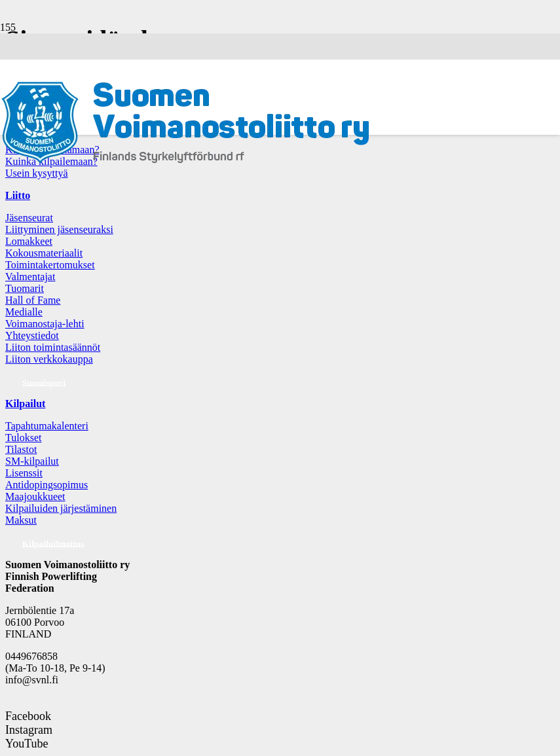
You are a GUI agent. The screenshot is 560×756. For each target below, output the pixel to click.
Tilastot (21, 449)
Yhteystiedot (32, 335)
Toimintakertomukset (50, 265)
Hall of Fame (33, 300)
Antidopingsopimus (47, 485)
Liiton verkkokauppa (49, 359)
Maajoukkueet (35, 496)
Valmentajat (30, 277)
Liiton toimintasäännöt (53, 347)
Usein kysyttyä (37, 173)
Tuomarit (25, 288)
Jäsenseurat (29, 218)
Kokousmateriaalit (44, 253)
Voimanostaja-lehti (45, 324)
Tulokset (23, 438)
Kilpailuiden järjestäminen (61, 508)
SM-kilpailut (32, 461)
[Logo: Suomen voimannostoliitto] (185, 163)
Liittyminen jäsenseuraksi (59, 229)
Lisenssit (24, 473)
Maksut (21, 520)
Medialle (24, 312)
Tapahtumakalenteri (47, 426)
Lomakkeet (29, 241)
